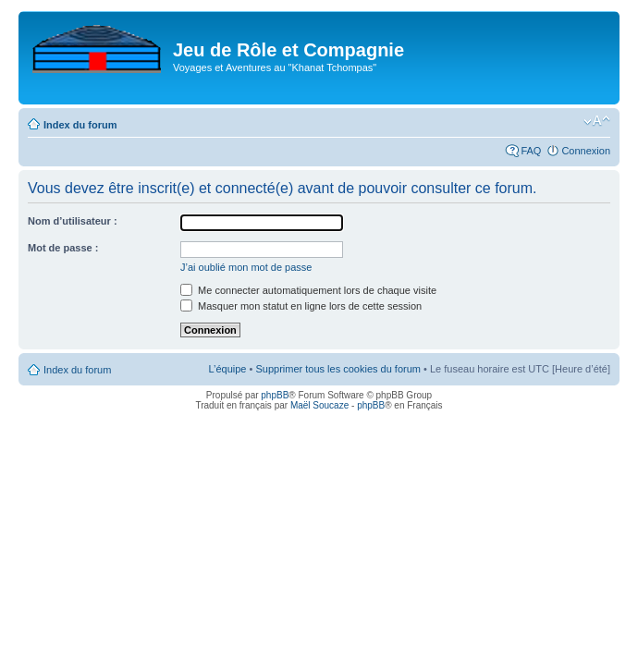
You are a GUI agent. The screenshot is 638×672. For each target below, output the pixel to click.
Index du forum (80, 125)
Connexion (586, 151)
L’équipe (227, 369)
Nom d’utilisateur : (73, 221)
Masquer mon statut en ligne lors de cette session (301, 306)
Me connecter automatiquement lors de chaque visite (308, 290)
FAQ (531, 151)
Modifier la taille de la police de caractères (597, 121)
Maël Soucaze (319, 405)
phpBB (275, 395)
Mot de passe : (63, 248)
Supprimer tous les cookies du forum (338, 369)
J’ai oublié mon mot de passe (246, 267)
